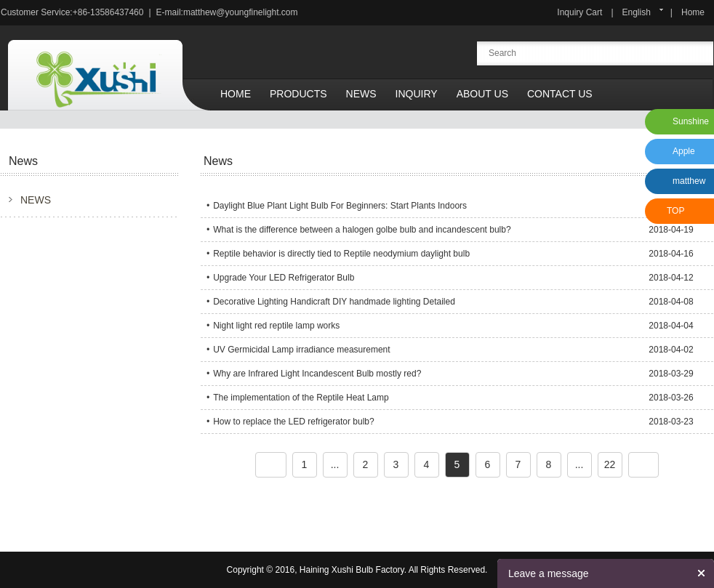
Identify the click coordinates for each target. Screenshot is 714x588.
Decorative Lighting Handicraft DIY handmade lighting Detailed (334, 302)
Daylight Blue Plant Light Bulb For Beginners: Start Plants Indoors (340, 206)
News (361, 94)
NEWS (36, 200)
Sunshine (691, 121)
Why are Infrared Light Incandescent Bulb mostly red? (317, 374)
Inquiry (417, 94)
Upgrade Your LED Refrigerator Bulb (284, 278)
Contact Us (560, 94)
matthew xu (687, 185)
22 (610, 464)
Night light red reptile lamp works (276, 326)
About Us (482, 94)
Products (298, 94)
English (637, 12)
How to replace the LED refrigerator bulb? (293, 422)
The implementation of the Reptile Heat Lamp (301, 398)
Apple (684, 151)
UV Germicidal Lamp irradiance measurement (301, 350)
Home (693, 12)
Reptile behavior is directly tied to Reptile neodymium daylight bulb (341, 254)
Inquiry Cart (579, 12)
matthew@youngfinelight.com (241, 12)
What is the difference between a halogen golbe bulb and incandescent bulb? (362, 230)
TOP (675, 211)
